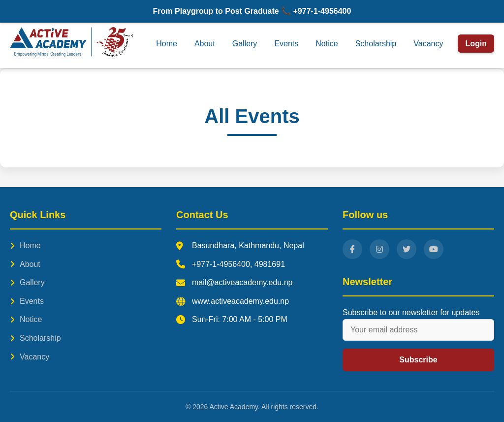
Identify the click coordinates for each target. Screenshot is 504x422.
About (205, 44)
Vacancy (428, 44)
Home (167, 44)
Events (286, 44)
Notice (327, 44)
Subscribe (418, 360)
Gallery (245, 44)
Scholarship (376, 44)
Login (476, 44)
